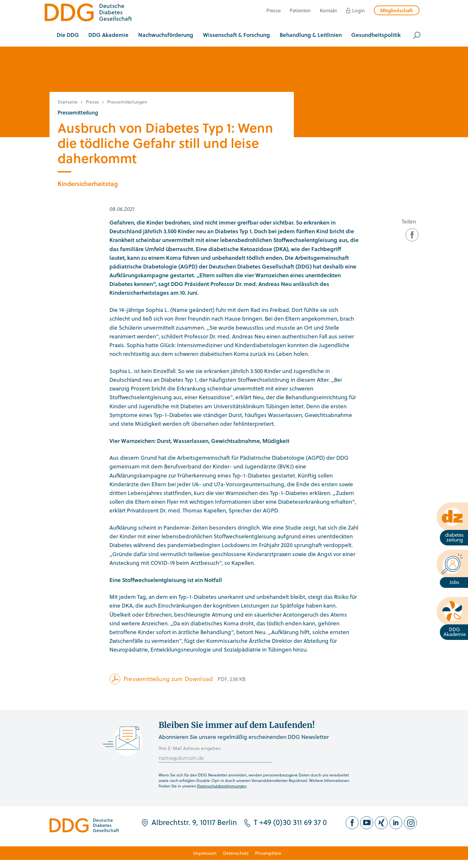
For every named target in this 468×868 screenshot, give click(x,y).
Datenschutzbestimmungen (222, 786)
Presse (273, 10)
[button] (68, 35)
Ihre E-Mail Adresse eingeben (190, 748)
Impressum (205, 853)
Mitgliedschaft (397, 10)
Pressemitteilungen (127, 102)
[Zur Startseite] (88, 13)
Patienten (300, 10)
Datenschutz (236, 853)
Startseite (68, 102)
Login (358, 10)
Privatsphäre (268, 853)
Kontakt (328, 10)
